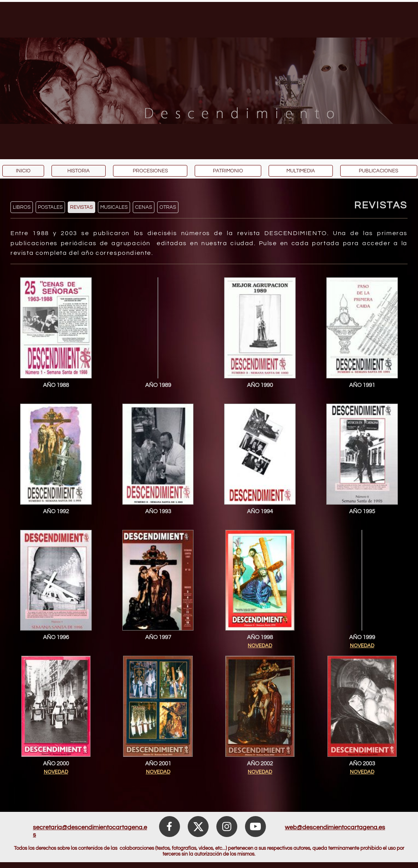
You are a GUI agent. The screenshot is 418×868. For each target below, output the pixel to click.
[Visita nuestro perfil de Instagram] (227, 827)
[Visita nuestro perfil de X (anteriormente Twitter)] (198, 827)
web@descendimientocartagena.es (335, 827)
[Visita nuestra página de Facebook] (170, 827)
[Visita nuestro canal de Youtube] (255, 827)
